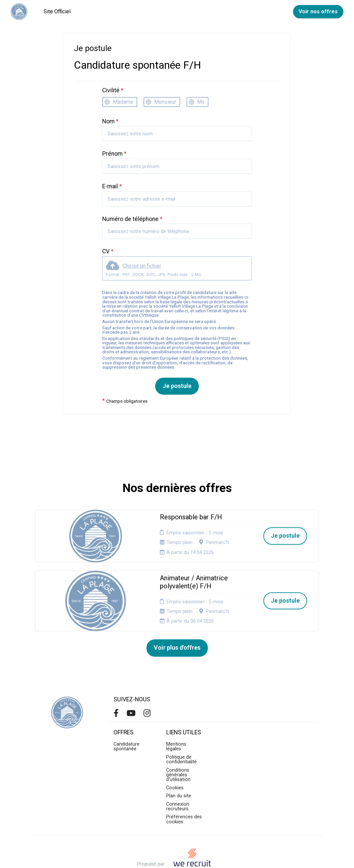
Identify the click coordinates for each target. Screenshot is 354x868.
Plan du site (179, 768)
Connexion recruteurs (178, 779)
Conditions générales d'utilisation (178, 747)
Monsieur (165, 102)
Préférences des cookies (184, 792)
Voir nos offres (318, 11)
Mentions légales (176, 719)
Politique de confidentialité (181, 732)
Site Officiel (57, 11)
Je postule (177, 386)
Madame (123, 102)
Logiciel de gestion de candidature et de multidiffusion (177, 856)
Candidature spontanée (127, 719)
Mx (201, 102)
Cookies (175, 760)
